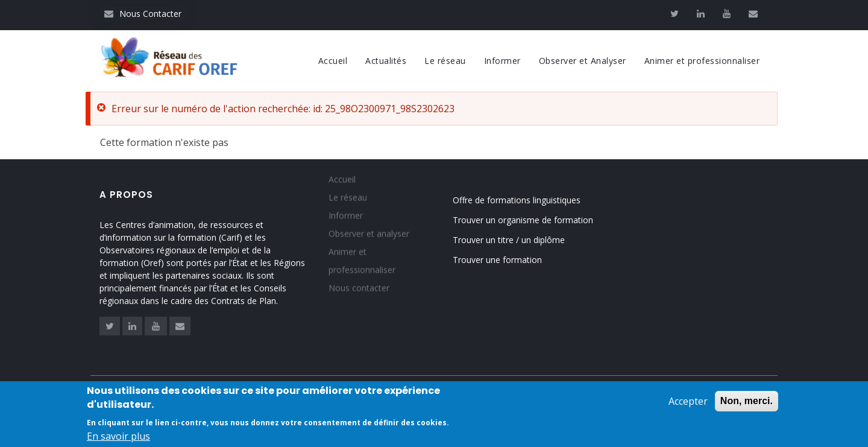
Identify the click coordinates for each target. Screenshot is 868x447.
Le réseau (445, 61)
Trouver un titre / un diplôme (509, 240)
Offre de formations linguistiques (517, 200)
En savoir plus (118, 439)
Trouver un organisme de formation (523, 220)
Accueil (333, 61)
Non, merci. (747, 403)
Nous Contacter (143, 14)
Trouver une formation (497, 260)
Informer (502, 61)
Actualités (386, 61)
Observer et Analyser (583, 61)
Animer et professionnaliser (702, 61)
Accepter (688, 404)
